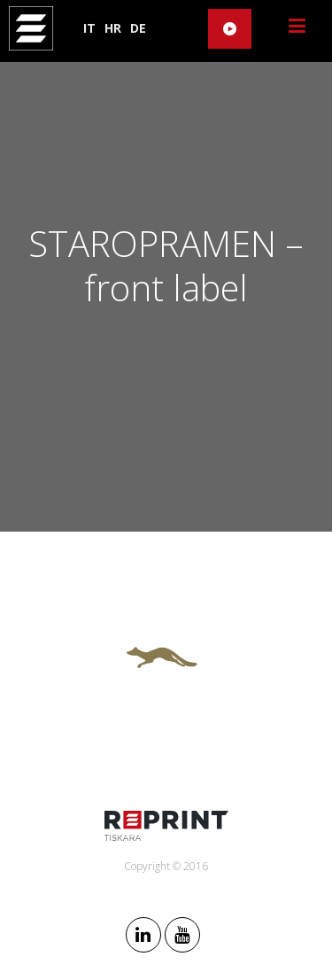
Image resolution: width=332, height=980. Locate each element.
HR (113, 28)
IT (89, 28)
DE (138, 28)
